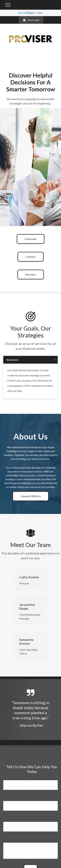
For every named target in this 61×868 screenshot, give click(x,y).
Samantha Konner (26, 646)
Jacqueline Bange (27, 611)
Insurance (12, 364)
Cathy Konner (29, 581)
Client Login (31, 20)
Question (30, 844)
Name (31, 782)
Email (31, 802)
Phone (30, 823)
